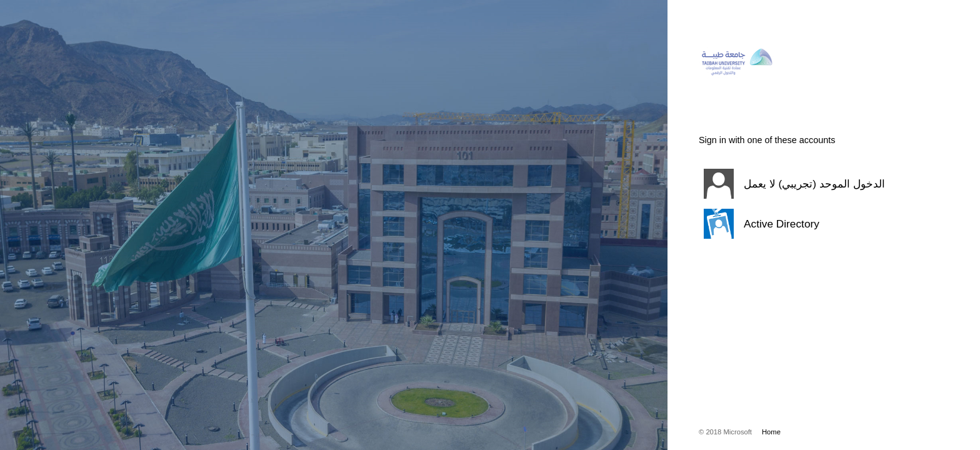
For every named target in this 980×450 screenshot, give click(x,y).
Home (771, 432)
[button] (808, 184)
